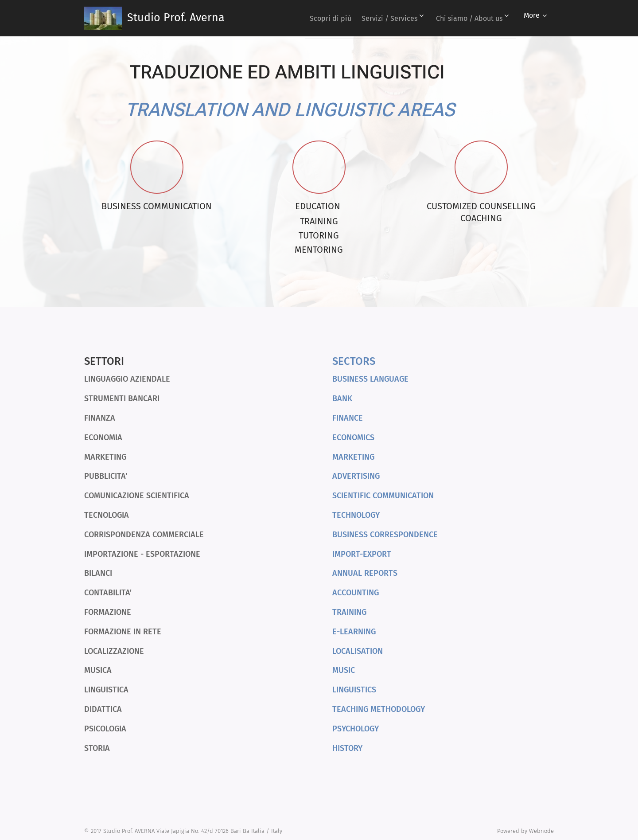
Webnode (541, 831)
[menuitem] (320, 18)
